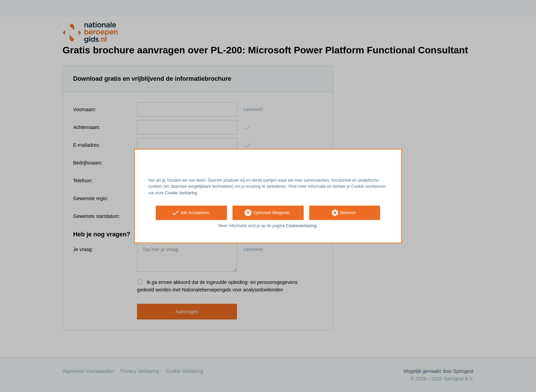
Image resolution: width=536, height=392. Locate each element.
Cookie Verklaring (181, 193)
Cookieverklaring (301, 226)
